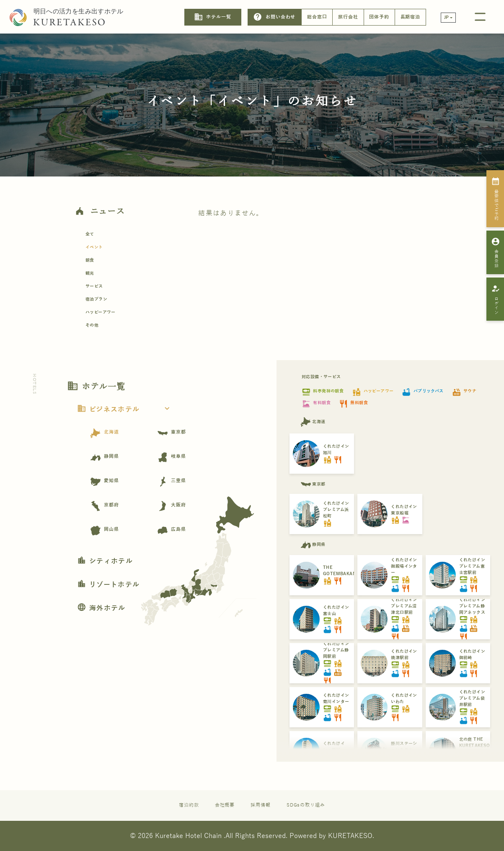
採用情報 (261, 805)
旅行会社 (348, 17)
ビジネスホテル (126, 410)
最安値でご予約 (495, 199)
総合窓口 (317, 17)
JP (447, 17)
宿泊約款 (189, 805)
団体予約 (379, 17)
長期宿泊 (411, 17)
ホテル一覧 (213, 17)
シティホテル (105, 561)
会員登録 (495, 252)
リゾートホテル (108, 585)
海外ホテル (101, 608)
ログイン (495, 299)
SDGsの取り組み (306, 805)
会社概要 (225, 805)
